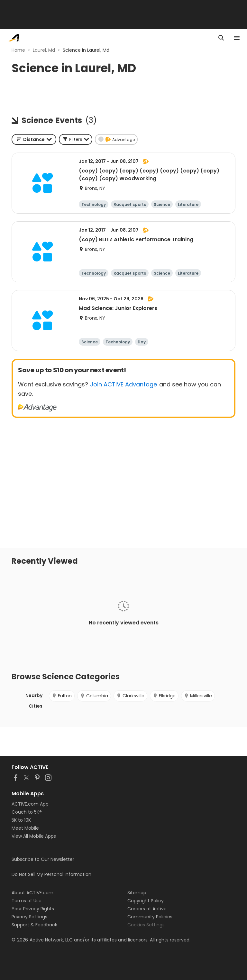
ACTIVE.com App (30, 804)
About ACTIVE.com (32, 893)
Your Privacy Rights (33, 909)
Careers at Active (147, 909)
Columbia (94, 696)
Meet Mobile (25, 828)
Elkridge (164, 696)
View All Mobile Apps (34, 836)
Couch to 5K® (27, 812)
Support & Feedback (34, 925)
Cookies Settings (146, 925)
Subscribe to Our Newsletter (43, 859)
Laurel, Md (44, 50)
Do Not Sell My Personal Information (51, 874)
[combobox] (34, 139)
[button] (76, 139)
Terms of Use (27, 901)
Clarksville (130, 696)
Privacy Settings (29, 917)
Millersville (198, 696)
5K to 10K (21, 820)
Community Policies (150, 917)
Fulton (62, 696)
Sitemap (137, 893)
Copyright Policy (146, 901)
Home (18, 50)
